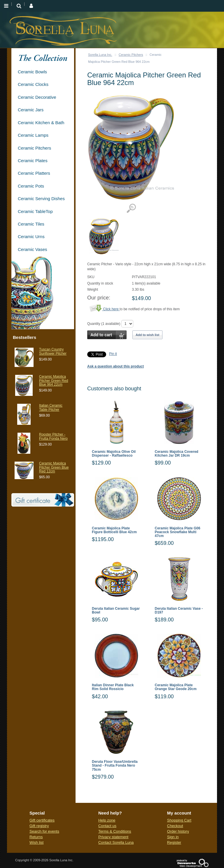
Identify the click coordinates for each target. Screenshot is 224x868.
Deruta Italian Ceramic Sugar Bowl (116, 611)
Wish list (36, 842)
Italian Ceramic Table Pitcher (51, 407)
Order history (178, 831)
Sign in (173, 837)
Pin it (113, 354)
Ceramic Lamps (33, 135)
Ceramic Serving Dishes (41, 199)
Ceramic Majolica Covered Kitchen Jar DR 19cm (177, 454)
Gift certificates (42, 820)
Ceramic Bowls (32, 72)
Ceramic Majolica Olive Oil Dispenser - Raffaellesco (114, 454)
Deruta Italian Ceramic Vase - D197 (179, 611)
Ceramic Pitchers (131, 55)
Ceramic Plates (33, 161)
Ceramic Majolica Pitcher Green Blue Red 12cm (54, 467)
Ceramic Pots (31, 186)
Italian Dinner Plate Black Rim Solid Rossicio (113, 687)
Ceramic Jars (31, 110)
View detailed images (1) (131, 208)
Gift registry (39, 826)
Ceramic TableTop (35, 211)
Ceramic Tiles (31, 224)
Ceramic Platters (34, 173)
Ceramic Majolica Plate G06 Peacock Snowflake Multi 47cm (178, 532)
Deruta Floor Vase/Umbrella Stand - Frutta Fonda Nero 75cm (115, 766)
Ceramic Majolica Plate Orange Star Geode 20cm (176, 687)
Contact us (107, 826)
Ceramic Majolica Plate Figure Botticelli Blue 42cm (114, 530)
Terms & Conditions (115, 831)
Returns (36, 837)
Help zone (107, 820)
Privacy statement (113, 837)
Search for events (44, 831)
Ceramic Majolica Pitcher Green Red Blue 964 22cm (54, 380)
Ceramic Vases (33, 249)
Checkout (175, 826)
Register (174, 842)
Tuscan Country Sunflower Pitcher (53, 351)
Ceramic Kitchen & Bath (41, 123)
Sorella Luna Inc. (100, 55)
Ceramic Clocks (33, 84)
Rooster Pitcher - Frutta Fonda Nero (53, 436)
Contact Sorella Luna (116, 842)
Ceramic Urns (31, 237)
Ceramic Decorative (37, 97)
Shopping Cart (179, 820)
